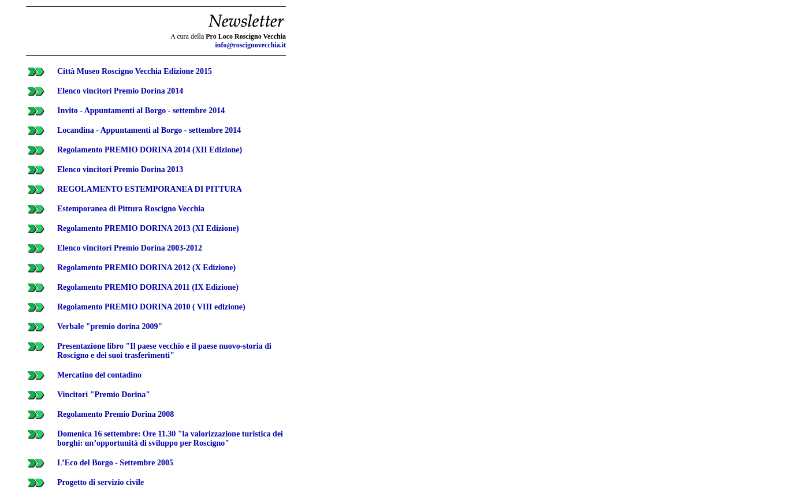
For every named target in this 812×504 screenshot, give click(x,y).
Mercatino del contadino (99, 375)
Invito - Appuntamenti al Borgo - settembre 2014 (141, 111)
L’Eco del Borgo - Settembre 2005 (115, 463)
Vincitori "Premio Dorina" (104, 395)
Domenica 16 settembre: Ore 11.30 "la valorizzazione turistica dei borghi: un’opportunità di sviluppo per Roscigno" (170, 438)
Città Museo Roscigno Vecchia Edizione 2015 (135, 71)
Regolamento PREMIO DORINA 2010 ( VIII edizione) (151, 307)
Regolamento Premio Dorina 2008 (116, 414)
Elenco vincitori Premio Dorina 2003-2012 (130, 248)
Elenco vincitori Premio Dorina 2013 (120, 169)
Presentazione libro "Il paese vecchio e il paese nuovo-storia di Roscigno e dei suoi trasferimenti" (164, 351)
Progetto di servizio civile (100, 482)
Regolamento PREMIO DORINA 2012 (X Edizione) (146, 268)
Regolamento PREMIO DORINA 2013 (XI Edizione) (148, 228)
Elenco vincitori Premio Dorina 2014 (120, 91)
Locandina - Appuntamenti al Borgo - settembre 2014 (149, 130)
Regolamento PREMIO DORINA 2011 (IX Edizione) (148, 287)
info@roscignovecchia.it (250, 45)
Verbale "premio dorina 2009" (110, 326)
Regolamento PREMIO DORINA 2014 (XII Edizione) (150, 150)
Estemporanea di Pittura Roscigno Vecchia (131, 209)
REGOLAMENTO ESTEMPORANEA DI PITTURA (150, 189)
